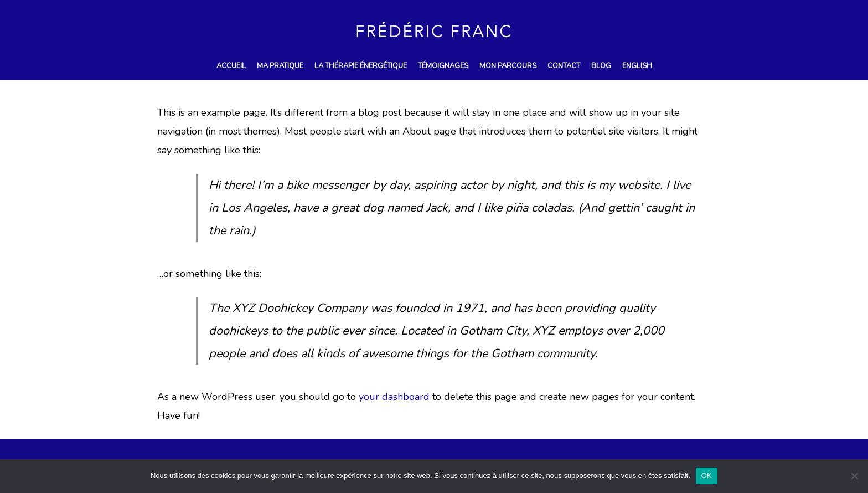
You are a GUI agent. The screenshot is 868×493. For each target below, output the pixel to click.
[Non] (854, 476)
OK (707, 476)
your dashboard (394, 397)
